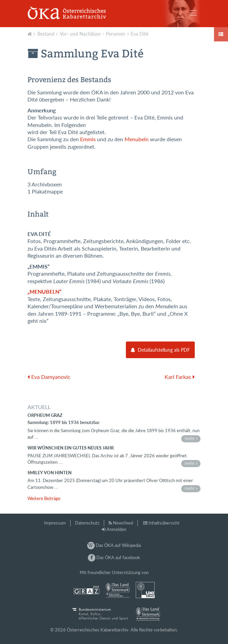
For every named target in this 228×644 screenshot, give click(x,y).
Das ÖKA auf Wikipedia (114, 545)
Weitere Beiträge (44, 498)
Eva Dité (139, 34)
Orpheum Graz (45, 415)
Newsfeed (123, 523)
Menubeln (137, 139)
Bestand (46, 34)
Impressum (55, 523)
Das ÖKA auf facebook (114, 557)
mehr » (191, 438)
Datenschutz (87, 523)
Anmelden (116, 529)
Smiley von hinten (50, 473)
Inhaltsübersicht (164, 523)
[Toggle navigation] (193, 13)
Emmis (88, 139)
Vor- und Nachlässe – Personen (92, 34)
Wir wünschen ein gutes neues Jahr (71, 448)
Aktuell (31, 33)
